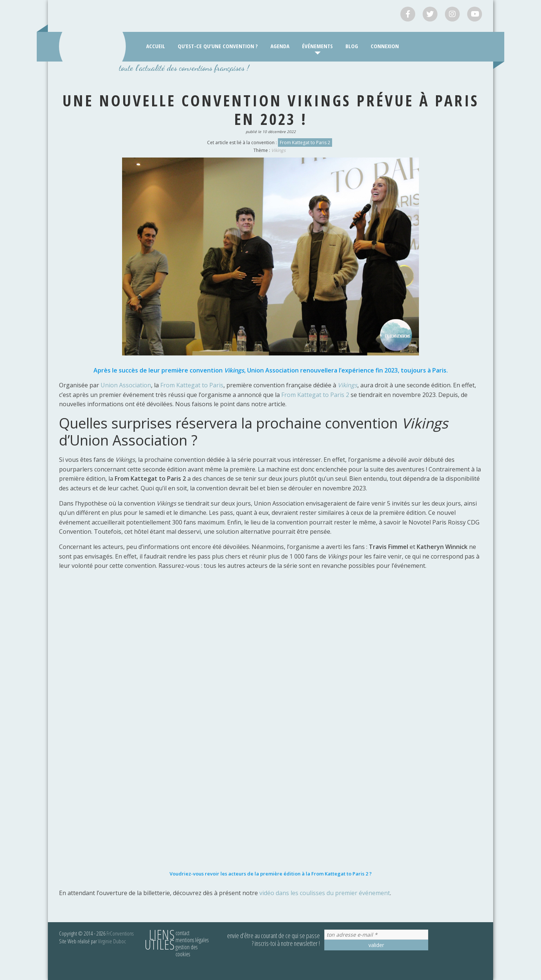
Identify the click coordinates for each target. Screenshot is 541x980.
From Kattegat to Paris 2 (305, 143)
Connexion (385, 46)
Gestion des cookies (186, 951)
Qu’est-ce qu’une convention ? (218, 46)
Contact (183, 933)
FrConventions (120, 933)
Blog (352, 46)
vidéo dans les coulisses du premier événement (325, 893)
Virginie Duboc (112, 941)
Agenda (280, 46)
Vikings (278, 150)
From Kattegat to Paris (192, 385)
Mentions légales (192, 940)
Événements (317, 46)
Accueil (156, 46)
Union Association (126, 385)
